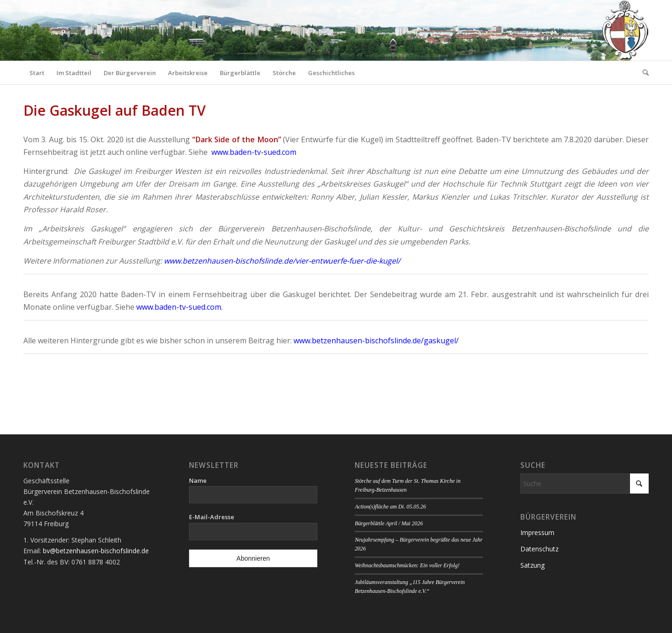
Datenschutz (539, 549)
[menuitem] (37, 73)
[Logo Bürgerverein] (625, 30)
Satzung (532, 565)
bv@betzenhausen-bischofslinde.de (96, 551)
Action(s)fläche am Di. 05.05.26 (390, 507)
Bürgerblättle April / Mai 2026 (389, 523)
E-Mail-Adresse (212, 517)
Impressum (537, 532)
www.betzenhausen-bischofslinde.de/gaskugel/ (376, 341)
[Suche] (643, 73)
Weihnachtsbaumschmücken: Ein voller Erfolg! (407, 565)
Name (198, 480)
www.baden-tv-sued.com (254, 152)
